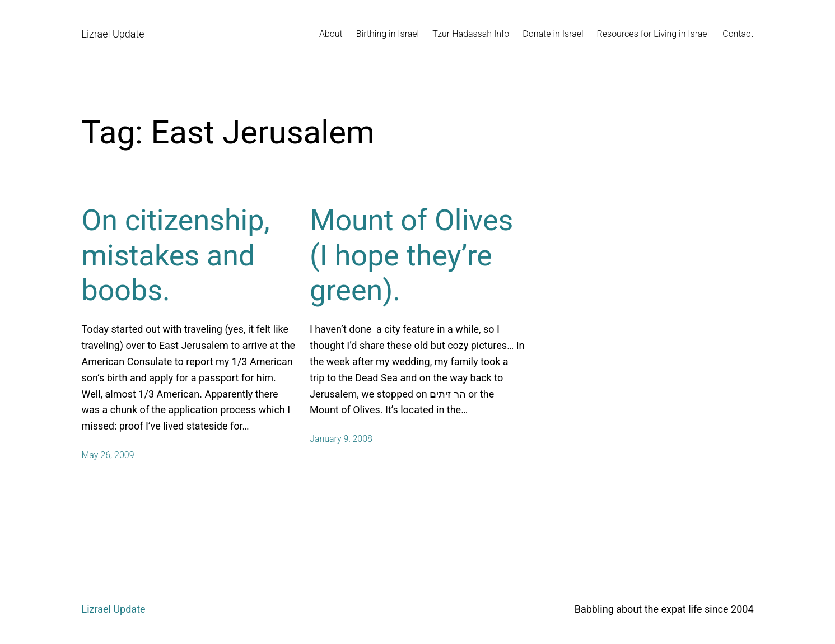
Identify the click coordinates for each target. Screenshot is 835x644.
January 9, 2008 (341, 439)
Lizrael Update (113, 34)
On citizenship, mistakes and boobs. (176, 255)
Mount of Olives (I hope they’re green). (411, 255)
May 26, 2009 (108, 455)
